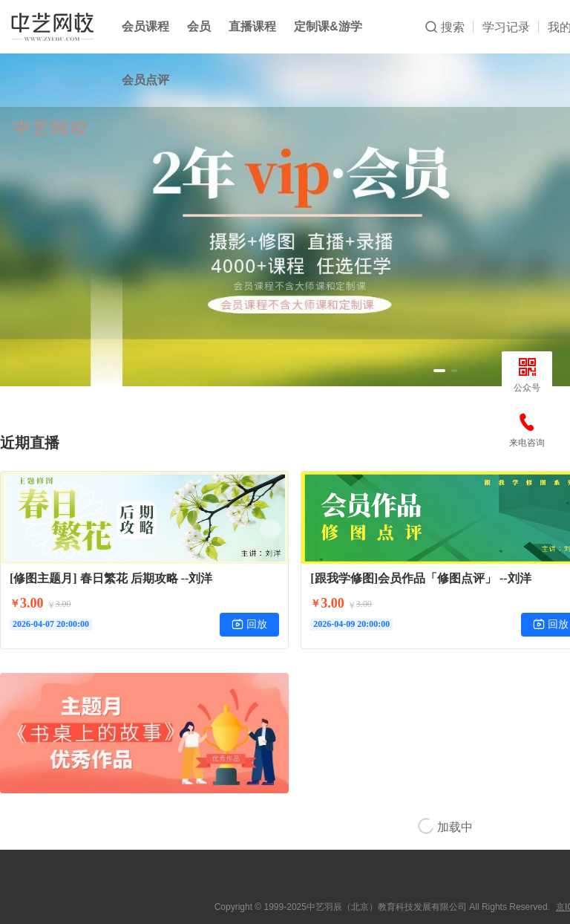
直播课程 (252, 26)
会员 (199, 26)
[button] (439, 371)
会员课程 (145, 26)
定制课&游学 (328, 26)
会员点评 (145, 80)
